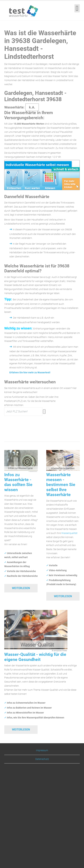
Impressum (42, 750)
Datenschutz (42, 759)
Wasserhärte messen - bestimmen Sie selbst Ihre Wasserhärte (61, 485)
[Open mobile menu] (77, 8)
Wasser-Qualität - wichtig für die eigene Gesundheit (35, 657)
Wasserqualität (69, 533)
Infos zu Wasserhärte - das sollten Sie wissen (18, 482)
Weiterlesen (21, 588)
